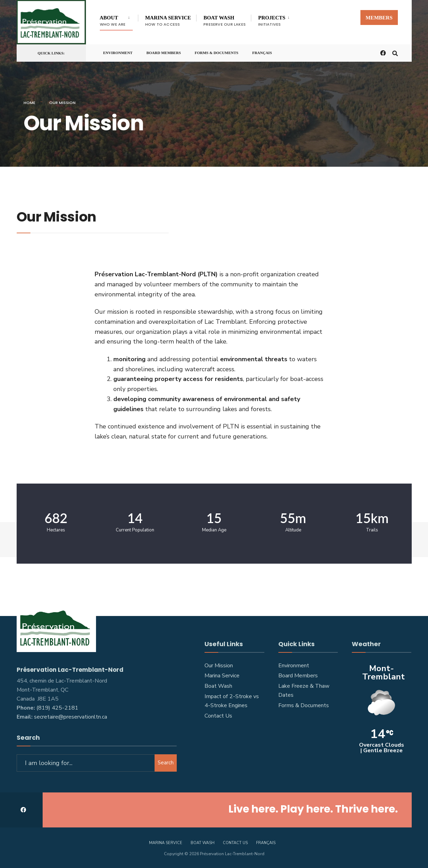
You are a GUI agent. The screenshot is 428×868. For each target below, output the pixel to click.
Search (166, 763)
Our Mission (219, 666)
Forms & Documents (217, 53)
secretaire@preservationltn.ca (71, 717)
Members (379, 18)
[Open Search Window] (395, 53)
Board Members (163, 53)
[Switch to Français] (262, 51)
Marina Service (168, 21)
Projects (272, 21)
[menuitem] (119, 19)
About (113, 21)
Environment (118, 53)
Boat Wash (225, 21)
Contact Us (218, 716)
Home (29, 103)
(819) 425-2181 (57, 708)
